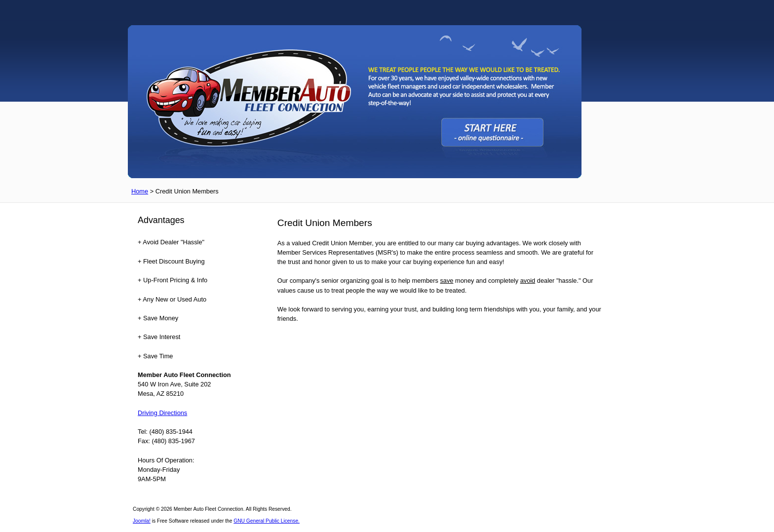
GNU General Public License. (267, 521)
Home (140, 191)
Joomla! (142, 521)
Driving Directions (162, 413)
